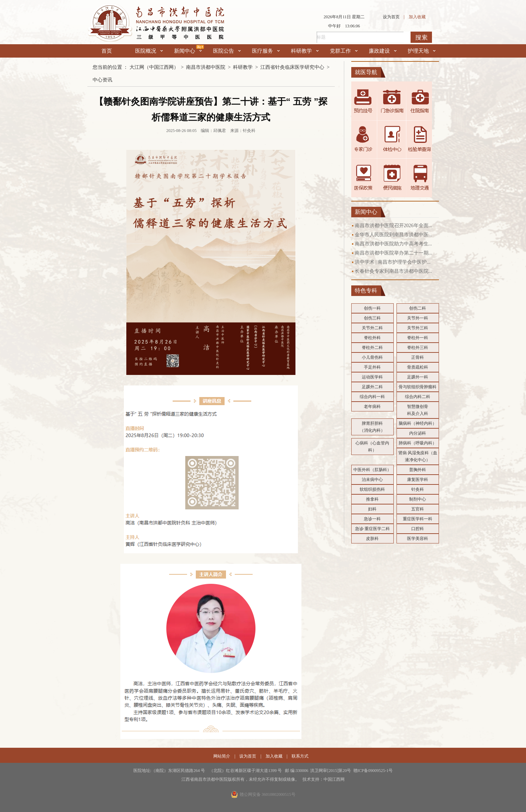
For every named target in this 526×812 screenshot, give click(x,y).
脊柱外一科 (418, 338)
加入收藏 (417, 17)
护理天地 (422, 51)
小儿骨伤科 (372, 357)
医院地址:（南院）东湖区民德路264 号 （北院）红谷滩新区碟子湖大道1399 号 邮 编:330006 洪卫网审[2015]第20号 (243, 771)
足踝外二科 (372, 387)
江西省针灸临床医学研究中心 (292, 67)
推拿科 (372, 499)
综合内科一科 (372, 397)
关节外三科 (418, 328)
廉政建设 (383, 51)
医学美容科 (418, 539)
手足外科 (372, 367)
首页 (107, 51)
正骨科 (418, 357)
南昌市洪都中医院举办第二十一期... (394, 253)
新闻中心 (188, 51)
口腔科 (418, 529)
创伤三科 (372, 318)
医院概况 (149, 51)
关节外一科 (418, 318)
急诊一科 (372, 519)
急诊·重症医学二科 (372, 529)
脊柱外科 (372, 338)
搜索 (421, 37)
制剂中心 (418, 499)
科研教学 (305, 51)
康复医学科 (418, 480)
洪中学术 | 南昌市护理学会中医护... (393, 262)
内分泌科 (418, 433)
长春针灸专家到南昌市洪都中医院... (394, 271)
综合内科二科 (418, 397)
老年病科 (372, 407)
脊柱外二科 (372, 348)
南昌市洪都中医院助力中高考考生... (394, 244)
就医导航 (366, 72)
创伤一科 (372, 308)
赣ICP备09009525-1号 (373, 771)
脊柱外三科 (418, 348)
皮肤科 (372, 539)
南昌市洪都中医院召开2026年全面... (394, 226)
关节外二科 (372, 328)
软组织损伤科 (372, 489)
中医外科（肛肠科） (372, 470)
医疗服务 (266, 51)
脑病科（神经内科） (418, 423)
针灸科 (418, 489)
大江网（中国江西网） (154, 67)
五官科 (418, 509)
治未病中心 (372, 480)
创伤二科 (418, 308)
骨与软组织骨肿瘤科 (418, 387)
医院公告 (227, 51)
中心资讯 (102, 80)
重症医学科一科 (418, 519)
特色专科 (366, 291)
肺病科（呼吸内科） (418, 443)
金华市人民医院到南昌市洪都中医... (394, 235)
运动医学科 (372, 377)
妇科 (372, 509)
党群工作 (344, 51)
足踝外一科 (418, 377)
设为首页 (391, 17)
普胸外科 (418, 470)
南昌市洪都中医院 (206, 67)
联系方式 (300, 756)
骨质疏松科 (418, 367)
